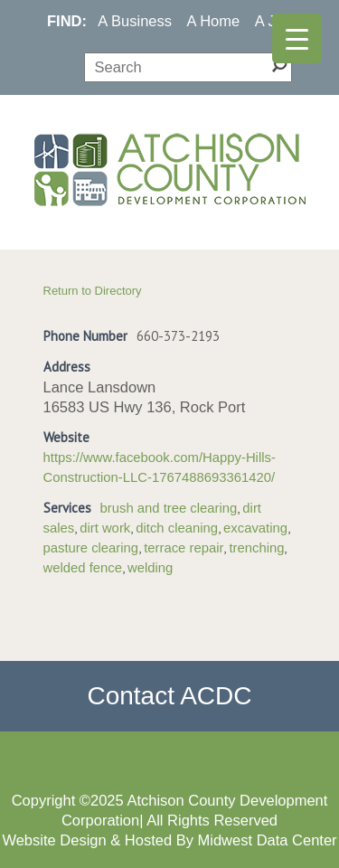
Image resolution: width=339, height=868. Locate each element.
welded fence (83, 568)
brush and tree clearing (169, 508)
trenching (256, 548)
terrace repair (184, 548)
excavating (255, 528)
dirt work (105, 528)
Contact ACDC (169, 696)
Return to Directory (93, 291)
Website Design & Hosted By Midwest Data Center (169, 840)
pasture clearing (91, 548)
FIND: (67, 21)
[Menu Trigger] (297, 38)
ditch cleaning (177, 528)
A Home (214, 21)
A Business (135, 21)
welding (150, 568)
